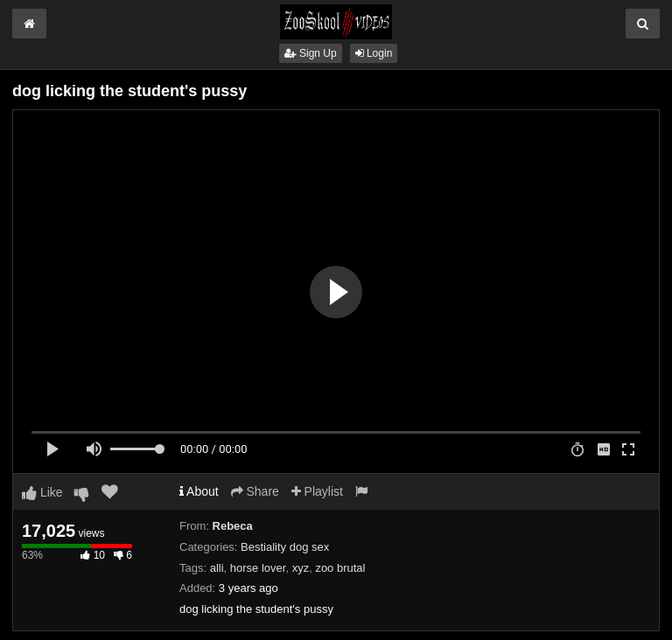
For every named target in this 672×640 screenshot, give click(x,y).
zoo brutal (340, 568)
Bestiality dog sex (285, 547)
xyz (301, 568)
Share (255, 491)
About (199, 491)
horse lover (258, 568)
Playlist (317, 491)
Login (374, 53)
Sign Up (311, 53)
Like (42, 492)
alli (217, 568)
